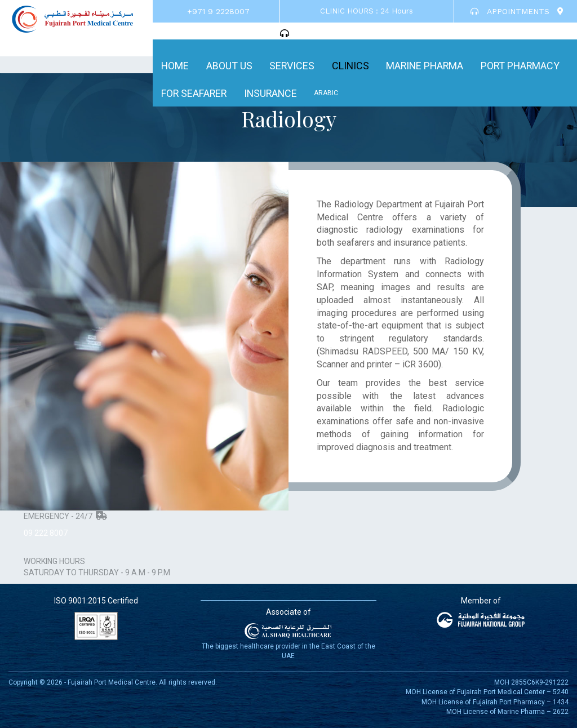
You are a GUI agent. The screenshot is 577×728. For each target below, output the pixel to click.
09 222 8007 (46, 533)
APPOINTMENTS (510, 11)
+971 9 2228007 (218, 11)
